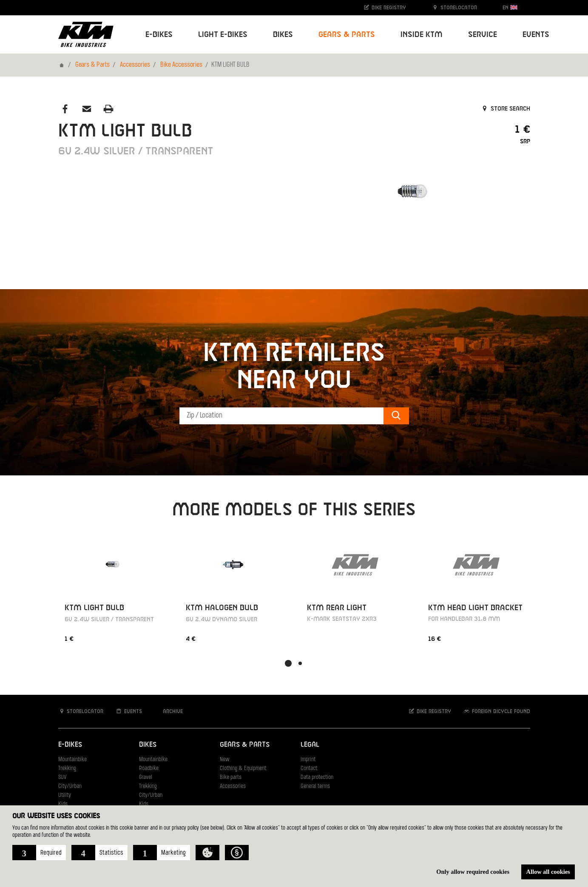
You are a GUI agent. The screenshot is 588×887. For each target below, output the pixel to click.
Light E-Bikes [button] (223, 35)
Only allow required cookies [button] (473, 872)
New (224, 760)
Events (536, 35)
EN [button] (510, 7)
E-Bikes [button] (159, 35)
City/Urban (70, 786)
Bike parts (231, 778)
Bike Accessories (181, 65)
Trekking (67, 769)
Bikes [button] (283, 35)
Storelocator (454, 7)
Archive (168, 711)
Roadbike (149, 769)
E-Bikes (70, 745)
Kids (63, 804)
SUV (62, 778)
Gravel (146, 778)
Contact (309, 769)
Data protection (317, 778)
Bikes (148, 745)
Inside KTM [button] (422, 35)
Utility (65, 795)
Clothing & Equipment (243, 769)
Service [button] (483, 35)
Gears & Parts (92, 65)
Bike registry (384, 7)
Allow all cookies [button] (548, 872)
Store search (505, 109)
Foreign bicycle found (497, 711)
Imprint (308, 760)
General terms (315, 786)
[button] (39, 853)
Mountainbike (72, 760)
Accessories (135, 65)
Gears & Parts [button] (347, 35)
